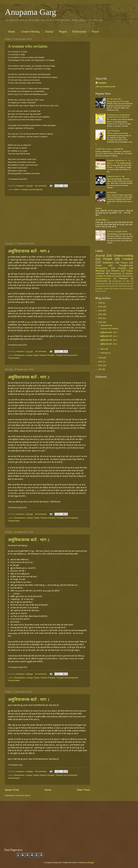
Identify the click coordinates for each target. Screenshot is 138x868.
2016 (101, 362)
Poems (17, 189)
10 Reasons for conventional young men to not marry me (118, 116)
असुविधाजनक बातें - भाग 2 (29, 540)
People (63, 32)
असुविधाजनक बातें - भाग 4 (29, 251)
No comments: (41, 186)
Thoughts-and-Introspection (32, 189)
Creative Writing (30, 32)
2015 (101, 365)
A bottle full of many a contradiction (109, 149)
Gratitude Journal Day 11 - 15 (119, 160)
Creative (128, 259)
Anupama (102, 83)
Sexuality (108, 284)
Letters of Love (112, 276)
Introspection (19, 355)
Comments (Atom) (23, 795)
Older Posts (83, 790)
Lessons (111, 286)
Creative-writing (123, 255)
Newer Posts (12, 790)
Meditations (108, 263)
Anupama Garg (30, 12)
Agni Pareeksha (113, 131)
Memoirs (115, 271)
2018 (101, 358)
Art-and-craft (126, 284)
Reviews (99, 284)
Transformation (14, 358)
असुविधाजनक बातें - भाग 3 (29, 377)
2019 (101, 322)
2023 (101, 307)
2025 (101, 303)
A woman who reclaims (28, 46)
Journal (49, 32)
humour (116, 289)
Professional (79, 32)
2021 (101, 314)
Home (12, 32)
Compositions (100, 286)
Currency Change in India (117, 231)
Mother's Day (100, 291)
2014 (101, 369)
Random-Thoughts (47, 355)
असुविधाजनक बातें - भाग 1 (29, 699)
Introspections (20, 518)
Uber (116, 284)
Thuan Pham (122, 286)
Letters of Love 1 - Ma (116, 176)
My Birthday (112, 192)
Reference (123, 278)
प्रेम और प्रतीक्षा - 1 (102, 220)
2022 (101, 311)
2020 (101, 318)
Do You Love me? (114, 99)
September (105, 325)
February (104, 353)
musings (29, 355)
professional (126, 289)
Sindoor (99, 208)
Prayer (95, 32)
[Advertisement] (47, 219)
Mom (128, 281)
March (103, 349)
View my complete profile (105, 87)
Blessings (100, 271)
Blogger (91, 862)
